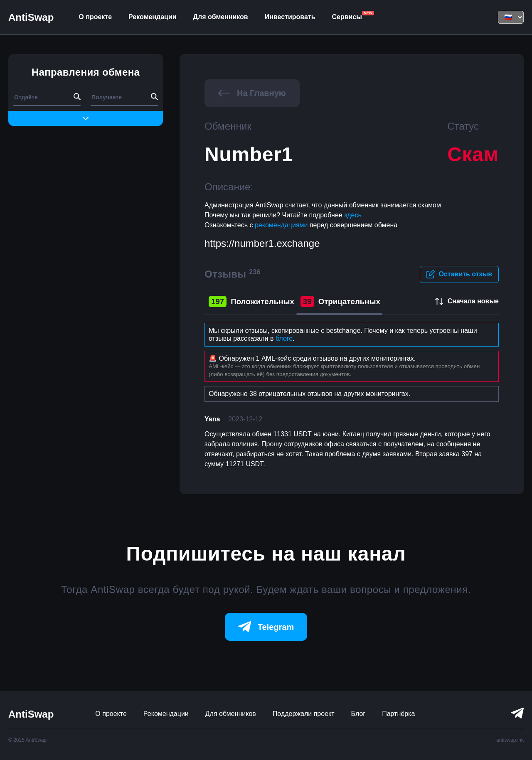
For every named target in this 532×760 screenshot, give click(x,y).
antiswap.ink (510, 740)
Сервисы (347, 17)
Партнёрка (398, 714)
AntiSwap (31, 17)
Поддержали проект (304, 714)
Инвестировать (290, 17)
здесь (353, 215)
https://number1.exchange (262, 243)
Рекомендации (153, 17)
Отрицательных (340, 302)
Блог (358, 714)
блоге (284, 338)
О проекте (95, 17)
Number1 (249, 154)
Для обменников (221, 17)
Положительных (251, 302)
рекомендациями (282, 225)
